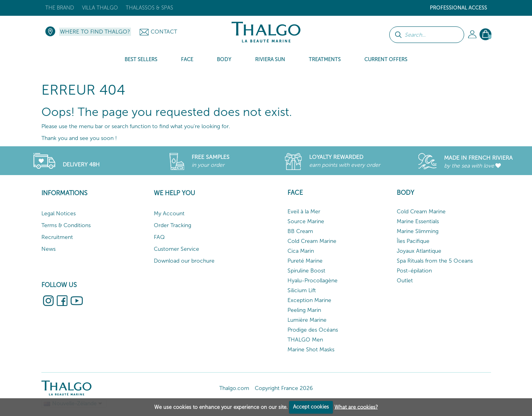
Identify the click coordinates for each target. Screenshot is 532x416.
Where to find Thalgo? (95, 32)
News (49, 249)
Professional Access (458, 8)
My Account (169, 214)
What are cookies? (356, 407)
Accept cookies (311, 407)
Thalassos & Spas (149, 8)
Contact (164, 32)
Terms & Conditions (66, 225)
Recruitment (57, 237)
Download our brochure (184, 261)
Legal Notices (59, 214)
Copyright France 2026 (284, 388)
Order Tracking (173, 225)
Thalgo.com (234, 388)
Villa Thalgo (100, 8)
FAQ (159, 237)
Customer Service (176, 249)
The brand (60, 8)
